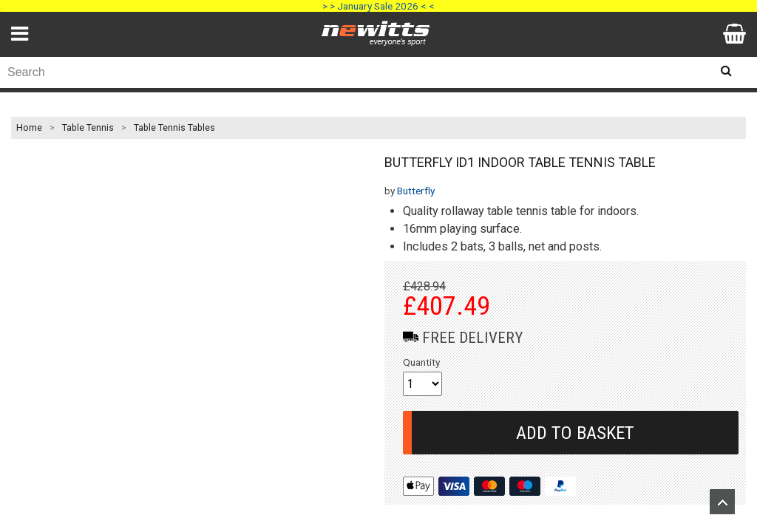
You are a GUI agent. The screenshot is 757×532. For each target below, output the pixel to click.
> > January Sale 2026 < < (378, 6)
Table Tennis (88, 128)
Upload (722, 502)
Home (29, 128)
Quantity (421, 362)
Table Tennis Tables (174, 128)
